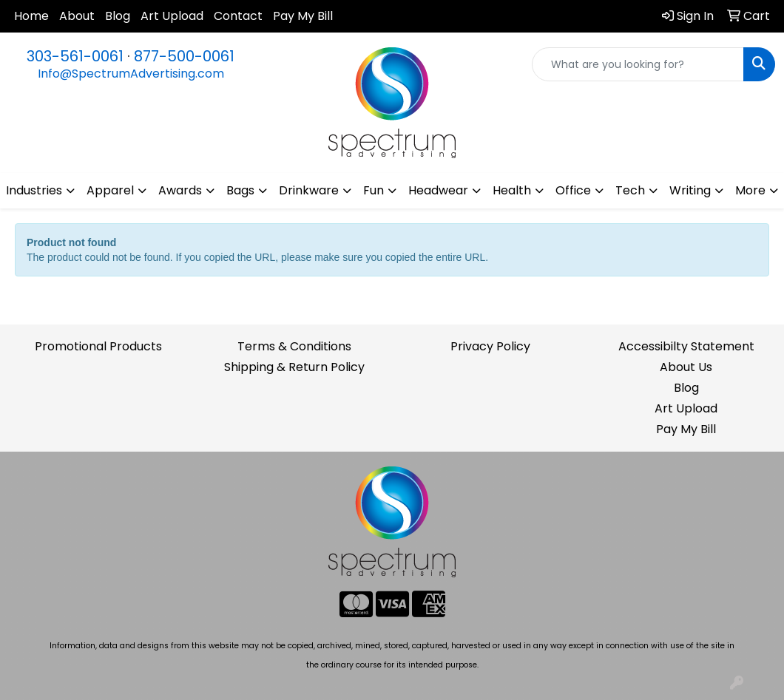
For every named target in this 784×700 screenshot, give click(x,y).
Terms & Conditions (294, 346)
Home (31, 16)
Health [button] (512, 190)
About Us (686, 367)
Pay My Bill (303, 16)
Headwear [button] (438, 190)
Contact (238, 16)
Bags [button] (240, 190)
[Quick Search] (638, 64)
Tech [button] (630, 190)
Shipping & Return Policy (294, 367)
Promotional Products (98, 346)
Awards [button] (180, 190)
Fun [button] (374, 190)
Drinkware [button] (309, 190)
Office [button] (573, 190)
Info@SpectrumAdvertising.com (131, 74)
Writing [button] (690, 190)
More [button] (750, 190)
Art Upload (172, 16)
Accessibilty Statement (686, 346)
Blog (118, 16)
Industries (34, 190)
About (77, 16)
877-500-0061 (184, 56)
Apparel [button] (110, 190)
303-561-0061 (75, 56)
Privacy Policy (490, 346)
